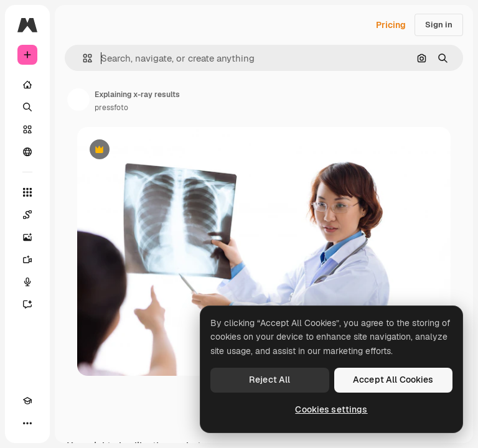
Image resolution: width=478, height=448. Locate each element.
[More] (27, 423)
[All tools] (27, 192)
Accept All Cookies (393, 380)
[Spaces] (27, 215)
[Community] (27, 152)
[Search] (27, 107)
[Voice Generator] (27, 282)
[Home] (27, 85)
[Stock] (27, 129)
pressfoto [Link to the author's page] (111, 108)
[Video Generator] (27, 259)
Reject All (269, 380)
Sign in (439, 25)
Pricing (391, 25)
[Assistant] (27, 304)
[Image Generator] (27, 237)
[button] (82, 58)
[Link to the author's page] (78, 100)
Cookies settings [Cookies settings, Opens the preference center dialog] (331, 409)
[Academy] (27, 401)
